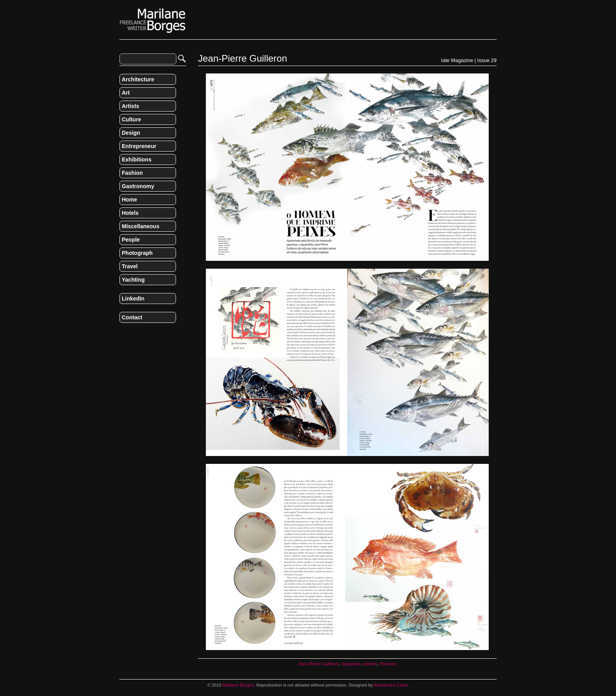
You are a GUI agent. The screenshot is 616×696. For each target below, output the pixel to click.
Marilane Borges (153, 21)
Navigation (351, 664)
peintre (370, 664)
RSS (123, 334)
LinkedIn (133, 299)
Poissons (388, 664)
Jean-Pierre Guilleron (318, 664)
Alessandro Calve (390, 685)
